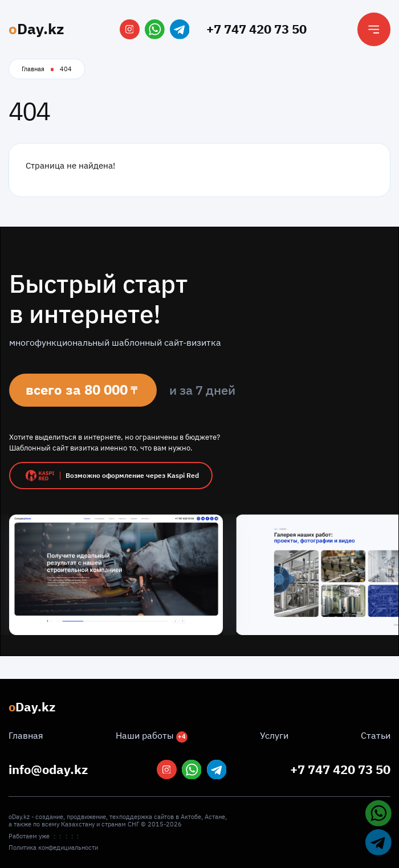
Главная (33, 69)
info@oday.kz (48, 769)
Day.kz (36, 29)
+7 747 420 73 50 (256, 29)
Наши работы (152, 735)
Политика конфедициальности (53, 848)
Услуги (274, 735)
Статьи (376, 735)
